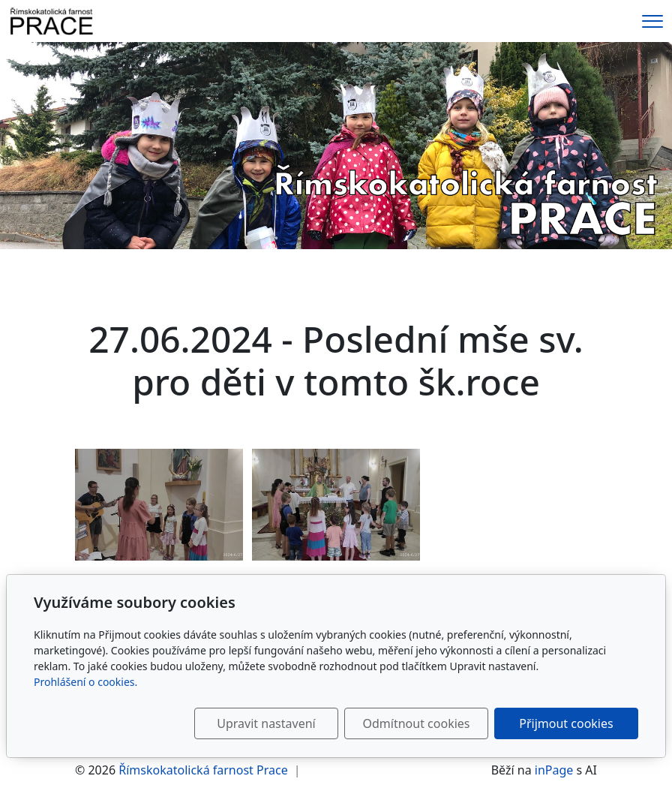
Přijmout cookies (566, 723)
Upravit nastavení (266, 723)
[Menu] (652, 21)
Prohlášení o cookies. (85, 682)
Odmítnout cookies (417, 723)
